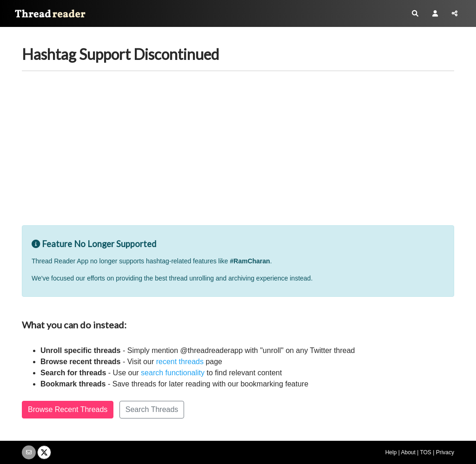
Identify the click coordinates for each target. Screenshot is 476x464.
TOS (425, 452)
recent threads (180, 362)
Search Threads (152, 409)
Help (391, 452)
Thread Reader (46, 16)
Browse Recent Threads (68, 409)
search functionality (173, 373)
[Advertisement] (238, 156)
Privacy (445, 452)
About (408, 452)
